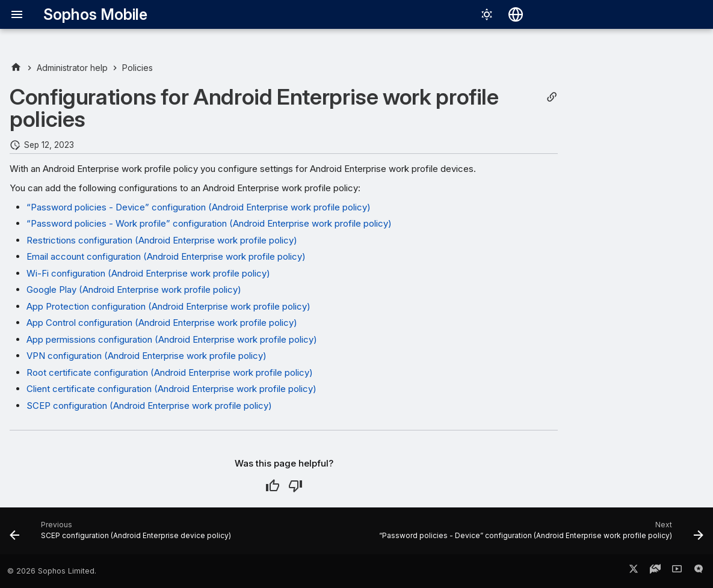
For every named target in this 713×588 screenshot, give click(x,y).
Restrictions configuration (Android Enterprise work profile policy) (162, 240)
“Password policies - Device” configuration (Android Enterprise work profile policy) (199, 207)
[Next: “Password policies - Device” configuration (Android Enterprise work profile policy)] (539, 534)
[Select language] (516, 14)
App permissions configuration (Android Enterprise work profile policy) (172, 339)
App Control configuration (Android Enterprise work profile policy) (162, 323)
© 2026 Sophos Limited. (52, 571)
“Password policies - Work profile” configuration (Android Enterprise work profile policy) (209, 223)
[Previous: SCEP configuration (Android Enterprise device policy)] (122, 534)
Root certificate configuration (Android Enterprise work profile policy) (170, 372)
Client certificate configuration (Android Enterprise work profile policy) (171, 389)
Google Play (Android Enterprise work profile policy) (134, 289)
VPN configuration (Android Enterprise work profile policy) (147, 356)
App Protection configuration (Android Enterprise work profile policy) (168, 306)
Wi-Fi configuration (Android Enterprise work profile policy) (148, 273)
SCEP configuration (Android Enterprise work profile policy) (149, 406)
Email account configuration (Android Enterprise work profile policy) (166, 256)
